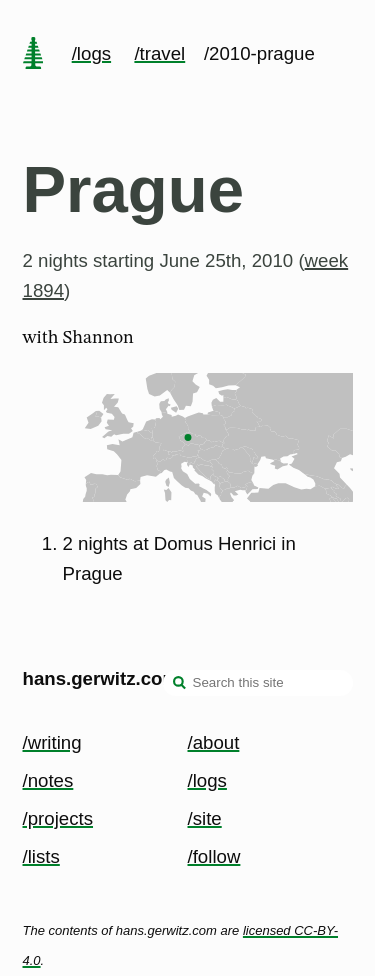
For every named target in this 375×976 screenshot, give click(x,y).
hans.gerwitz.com (101, 678)
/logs (91, 53)
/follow (214, 856)
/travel (159, 53)
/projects (58, 818)
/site (205, 818)
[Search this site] (258, 683)
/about (214, 742)
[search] (180, 685)
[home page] (33, 55)
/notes (48, 780)
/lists (41, 856)
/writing (52, 742)
